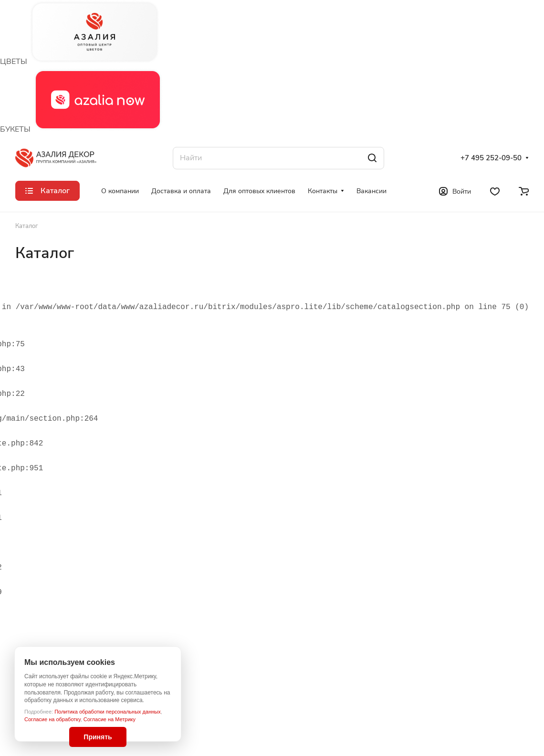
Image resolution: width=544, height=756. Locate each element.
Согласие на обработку (52, 719)
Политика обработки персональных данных (108, 712)
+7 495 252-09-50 (491, 158)
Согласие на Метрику (110, 719)
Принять (98, 737)
